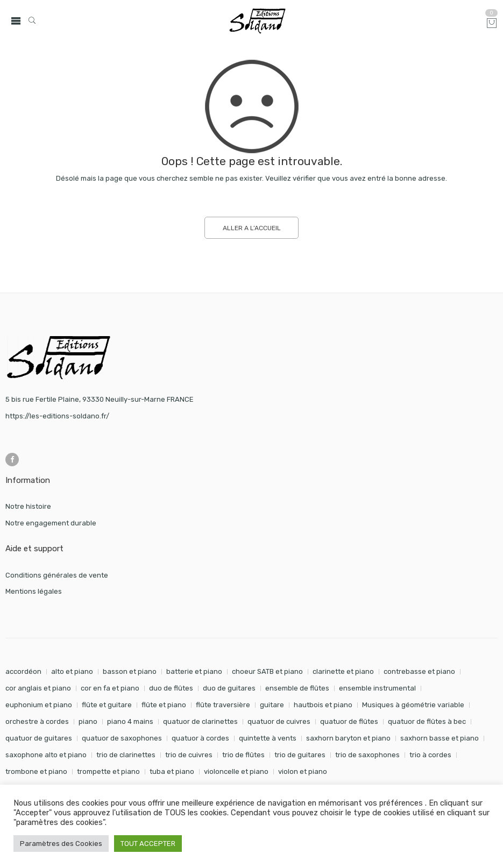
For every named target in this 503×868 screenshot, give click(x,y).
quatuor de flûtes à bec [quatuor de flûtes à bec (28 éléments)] (427, 721)
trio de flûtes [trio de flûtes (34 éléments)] (243, 755)
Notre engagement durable (51, 523)
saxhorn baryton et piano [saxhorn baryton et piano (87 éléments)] (348, 738)
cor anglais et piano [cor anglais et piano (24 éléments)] (38, 688)
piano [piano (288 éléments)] (88, 721)
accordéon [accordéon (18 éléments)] (23, 671)
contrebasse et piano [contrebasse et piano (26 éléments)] (419, 671)
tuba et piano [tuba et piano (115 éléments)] (172, 771)
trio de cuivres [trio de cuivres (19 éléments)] (189, 755)
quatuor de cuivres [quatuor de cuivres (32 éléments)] (279, 721)
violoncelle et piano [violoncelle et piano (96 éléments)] (236, 771)
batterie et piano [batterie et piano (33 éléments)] (194, 671)
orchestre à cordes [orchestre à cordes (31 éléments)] (37, 721)
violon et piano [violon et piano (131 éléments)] (303, 771)
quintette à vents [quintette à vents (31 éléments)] (268, 738)
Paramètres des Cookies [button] (61, 844)
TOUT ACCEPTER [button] (148, 844)
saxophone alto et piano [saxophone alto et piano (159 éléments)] (46, 755)
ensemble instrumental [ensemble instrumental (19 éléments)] (377, 688)
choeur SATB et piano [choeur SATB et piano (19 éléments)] (267, 671)
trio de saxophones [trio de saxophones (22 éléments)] (367, 755)
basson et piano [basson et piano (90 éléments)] (130, 671)
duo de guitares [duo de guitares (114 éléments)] (229, 688)
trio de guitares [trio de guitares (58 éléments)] (300, 755)
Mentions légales (34, 591)
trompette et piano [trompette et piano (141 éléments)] (108, 771)
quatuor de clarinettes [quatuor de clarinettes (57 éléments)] (200, 721)
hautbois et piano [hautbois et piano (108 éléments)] (323, 705)
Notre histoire (28, 506)
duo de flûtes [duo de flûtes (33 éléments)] (171, 688)
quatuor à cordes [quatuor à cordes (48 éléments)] (200, 738)
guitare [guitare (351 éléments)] (272, 705)
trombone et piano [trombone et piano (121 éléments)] (36, 771)
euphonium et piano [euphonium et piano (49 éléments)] (39, 705)
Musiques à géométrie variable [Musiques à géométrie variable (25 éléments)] (413, 705)
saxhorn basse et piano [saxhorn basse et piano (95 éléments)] (440, 738)
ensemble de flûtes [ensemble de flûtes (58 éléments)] (297, 688)
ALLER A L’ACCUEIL (252, 228)
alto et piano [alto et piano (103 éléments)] (72, 671)
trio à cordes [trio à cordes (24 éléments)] (430, 755)
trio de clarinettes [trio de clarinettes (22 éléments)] (126, 755)
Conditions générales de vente (57, 575)
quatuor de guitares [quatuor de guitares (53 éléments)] (39, 738)
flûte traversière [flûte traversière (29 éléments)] (223, 705)
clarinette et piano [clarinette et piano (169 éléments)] (343, 671)
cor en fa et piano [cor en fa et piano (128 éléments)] (110, 688)
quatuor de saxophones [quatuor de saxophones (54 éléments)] (122, 738)
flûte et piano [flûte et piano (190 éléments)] (164, 705)
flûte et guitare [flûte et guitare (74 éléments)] (107, 705)
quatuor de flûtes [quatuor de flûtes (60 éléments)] (349, 721)
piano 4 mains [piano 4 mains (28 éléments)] (130, 721)
